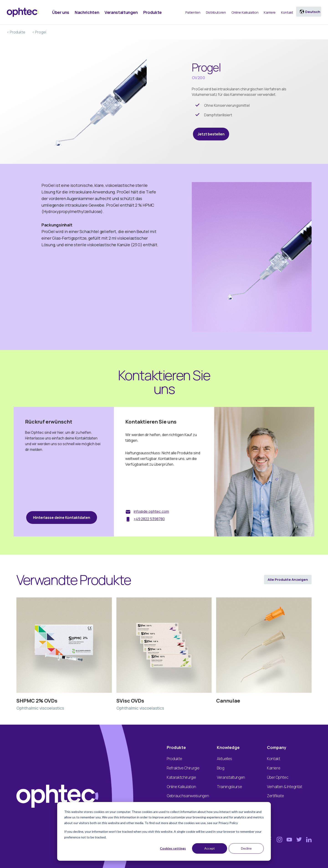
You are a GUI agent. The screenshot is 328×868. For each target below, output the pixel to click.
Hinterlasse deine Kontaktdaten (62, 518)
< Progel (39, 32)
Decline (246, 848)
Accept (210, 848)
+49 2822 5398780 (149, 519)
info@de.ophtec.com (151, 511)
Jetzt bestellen (211, 134)
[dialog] (164, 831)
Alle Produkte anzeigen (288, 580)
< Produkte (16, 32)
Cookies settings (173, 848)
